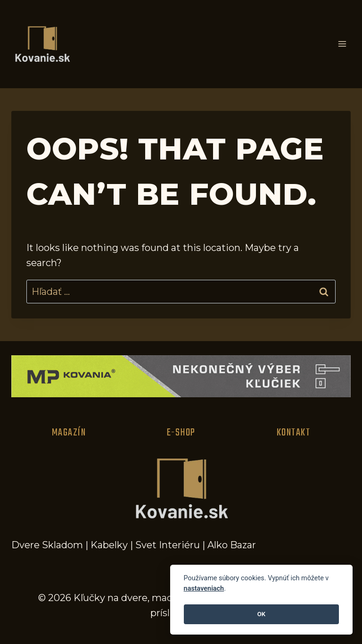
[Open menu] (342, 44)
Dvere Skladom (47, 545)
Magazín (69, 433)
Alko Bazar (232, 545)
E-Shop (181, 433)
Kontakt (294, 433)
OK (261, 614)
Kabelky (109, 545)
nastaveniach (204, 589)
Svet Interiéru (168, 545)
